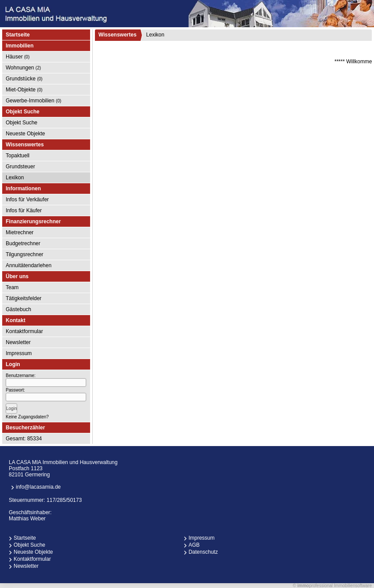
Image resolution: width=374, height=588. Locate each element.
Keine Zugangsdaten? (27, 417)
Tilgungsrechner (25, 254)
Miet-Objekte (24, 90)
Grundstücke (24, 79)
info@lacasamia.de (38, 487)
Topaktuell (18, 156)
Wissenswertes (118, 35)
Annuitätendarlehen (29, 265)
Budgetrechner (23, 243)
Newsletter (18, 342)
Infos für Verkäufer (27, 200)
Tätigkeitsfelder (24, 298)
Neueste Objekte (25, 134)
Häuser (18, 57)
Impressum (19, 353)
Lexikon (15, 178)
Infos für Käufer (24, 211)
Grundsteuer (20, 167)
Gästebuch (18, 309)
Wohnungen (23, 68)
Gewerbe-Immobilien (33, 101)
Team (12, 287)
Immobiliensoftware (353, 586)
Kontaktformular (24, 331)
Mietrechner (20, 232)
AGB (194, 545)
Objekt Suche (22, 123)
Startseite (18, 35)
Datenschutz (203, 552)
